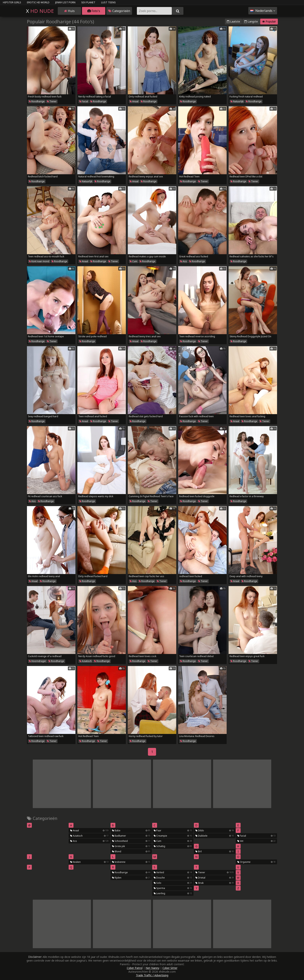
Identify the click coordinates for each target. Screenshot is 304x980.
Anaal (134, 101)
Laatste (233, 21)
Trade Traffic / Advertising (152, 975)
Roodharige (37, 101)
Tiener (52, 101)
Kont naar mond (39, 261)
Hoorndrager (38, 661)
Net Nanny (152, 968)
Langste (251, 21)
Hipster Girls (12, 2)
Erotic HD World (38, 2)
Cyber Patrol (135, 968)
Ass (184, 261)
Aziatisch (85, 661)
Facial (84, 101)
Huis (69, 11)
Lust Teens (108, 2)
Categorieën (119, 11)
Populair (269, 21)
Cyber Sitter (170, 968)
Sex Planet (88, 2)
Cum (133, 261)
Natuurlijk (237, 101)
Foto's (94, 11)
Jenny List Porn (65, 2)
